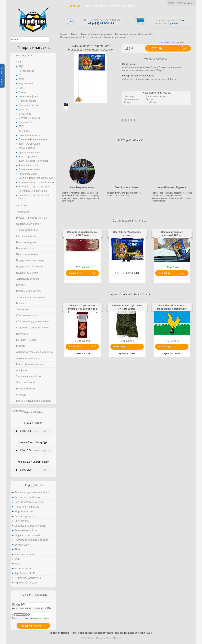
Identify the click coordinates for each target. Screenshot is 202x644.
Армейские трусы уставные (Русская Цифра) (127, 307)
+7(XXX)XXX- (31, 615)
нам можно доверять (83, 633)
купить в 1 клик (82, 353)
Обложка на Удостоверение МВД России (82, 233)
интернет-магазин (60, 633)
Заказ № (32, 604)
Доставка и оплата (107, 6)
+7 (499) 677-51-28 (185, 3)
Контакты (128, 6)
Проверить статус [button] (31, 626)
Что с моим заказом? (33, 594)
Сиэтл (171, 3)
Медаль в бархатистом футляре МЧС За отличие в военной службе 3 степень (82, 309)
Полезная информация (139, 633)
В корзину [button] (156, 48)
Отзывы (88, 6)
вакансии (120, 633)
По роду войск (33, 485)
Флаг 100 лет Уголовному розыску (127, 233)
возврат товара (105, 633)
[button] (52, 39)
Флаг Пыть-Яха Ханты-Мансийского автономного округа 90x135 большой (172, 309)
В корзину (75, 273)
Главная (75, 6)
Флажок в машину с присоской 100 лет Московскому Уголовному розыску (172, 237)
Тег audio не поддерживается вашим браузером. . (33, 431)
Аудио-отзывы (33, 412)
